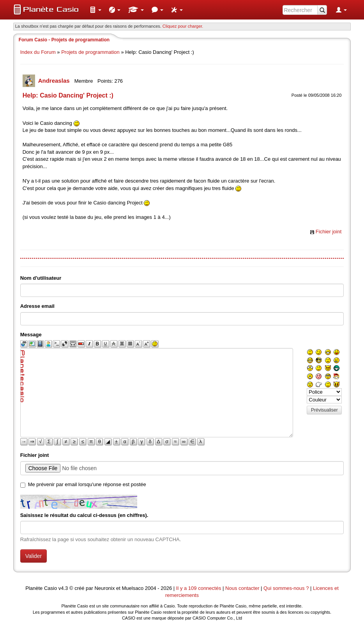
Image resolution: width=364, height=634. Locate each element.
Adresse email (37, 306)
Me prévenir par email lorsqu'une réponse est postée (87, 484)
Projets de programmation (90, 52)
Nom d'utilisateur (41, 278)
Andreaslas (55, 81)
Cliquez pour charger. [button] (183, 26)
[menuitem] (95, 10)
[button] (95, 10)
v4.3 (63, 588)
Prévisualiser (324, 410)
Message (31, 335)
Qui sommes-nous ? (286, 588)
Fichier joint (329, 232)
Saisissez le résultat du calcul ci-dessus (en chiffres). (84, 515)
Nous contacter (242, 588)
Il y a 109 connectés (199, 588)
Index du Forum (38, 52)
